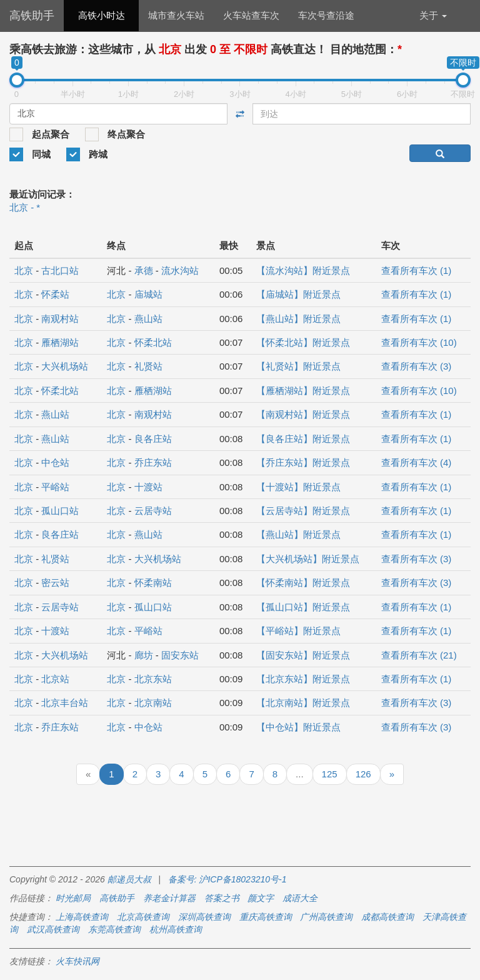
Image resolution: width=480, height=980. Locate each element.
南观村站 (60, 319)
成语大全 (300, 898)
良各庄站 (153, 439)
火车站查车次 (251, 15)
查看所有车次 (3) (417, 366)
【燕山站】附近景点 (298, 319)
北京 (24, 270)
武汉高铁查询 (53, 929)
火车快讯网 (77, 961)
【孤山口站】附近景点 (303, 607)
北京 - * (25, 207)
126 (363, 774)
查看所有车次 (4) (417, 462)
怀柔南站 (153, 583)
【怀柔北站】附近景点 (303, 342)
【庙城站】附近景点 (298, 294)
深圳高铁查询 (204, 917)
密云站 (55, 583)
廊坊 (144, 655)
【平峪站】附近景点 (298, 631)
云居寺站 (153, 511)
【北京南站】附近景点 (303, 703)
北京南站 (153, 703)
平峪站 (55, 487)
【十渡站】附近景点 (298, 487)
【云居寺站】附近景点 (303, 511)
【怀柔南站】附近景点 (303, 583)
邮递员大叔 (129, 879)
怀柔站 (55, 294)
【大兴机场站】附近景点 (308, 559)
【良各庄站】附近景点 (303, 439)
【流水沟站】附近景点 (303, 270)
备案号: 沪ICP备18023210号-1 (227, 879)
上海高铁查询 (82, 917)
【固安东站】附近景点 (303, 655)
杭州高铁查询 (176, 929)
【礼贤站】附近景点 (298, 366)
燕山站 (148, 319)
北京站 (55, 679)
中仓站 (55, 462)
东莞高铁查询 (114, 929)
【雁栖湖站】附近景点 (303, 391)
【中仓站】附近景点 (298, 727)
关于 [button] (433, 15)
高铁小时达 (102, 15)
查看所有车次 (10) (419, 342)
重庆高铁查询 (266, 917)
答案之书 (222, 898)
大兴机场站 (65, 366)
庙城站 (148, 294)
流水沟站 (180, 270)
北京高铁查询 (143, 917)
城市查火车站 (176, 15)
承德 (144, 270)
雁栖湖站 (60, 342)
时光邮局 (73, 898)
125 (330, 774)
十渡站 (148, 487)
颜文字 (261, 898)
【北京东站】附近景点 (303, 679)
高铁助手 (32, 16)
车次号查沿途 (326, 15)
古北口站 (60, 270)
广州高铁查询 (326, 917)
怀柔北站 (153, 342)
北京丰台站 (65, 703)
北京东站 (153, 679)
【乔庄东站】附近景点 (303, 462)
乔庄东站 (153, 462)
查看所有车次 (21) (419, 655)
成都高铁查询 (387, 917)
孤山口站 (60, 511)
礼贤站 (148, 366)
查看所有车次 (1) (417, 270)
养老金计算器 (169, 898)
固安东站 (180, 655)
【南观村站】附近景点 (303, 414)
